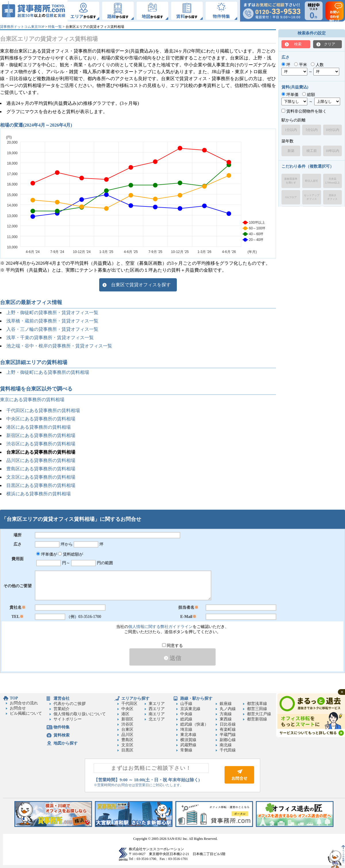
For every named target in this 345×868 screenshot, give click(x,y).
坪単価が (47, 554)
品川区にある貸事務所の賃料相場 (41, 460)
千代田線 (228, 750)
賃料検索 (62, 735)
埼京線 (186, 729)
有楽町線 (228, 729)
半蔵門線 (228, 735)
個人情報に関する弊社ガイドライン (160, 627)
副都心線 (228, 740)
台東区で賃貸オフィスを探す (141, 285)
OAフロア (291, 197)
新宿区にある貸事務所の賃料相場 (41, 435)
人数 (317, 65)
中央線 (186, 714)
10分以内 (332, 130)
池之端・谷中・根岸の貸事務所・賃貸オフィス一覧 (59, 346)
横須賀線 (188, 740)
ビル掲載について (26, 713)
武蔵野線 (188, 745)
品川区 (127, 735)
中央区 (127, 709)
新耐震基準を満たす (291, 181)
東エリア (157, 704)
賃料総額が (71, 554)
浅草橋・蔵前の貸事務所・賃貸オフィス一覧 (52, 321)
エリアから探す (135, 698)
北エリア (157, 719)
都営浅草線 (257, 704)
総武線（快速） (194, 724)
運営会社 (62, 698)
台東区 (127, 729)
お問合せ (18, 708)
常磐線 (186, 750)
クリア (330, 44)
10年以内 (332, 151)
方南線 (226, 714)
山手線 (186, 704)
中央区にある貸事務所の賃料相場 (41, 419)
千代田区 (129, 704)
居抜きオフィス (332, 197)
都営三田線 (257, 709)
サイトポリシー (68, 719)
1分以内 (291, 130)
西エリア (157, 709)
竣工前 (312, 151)
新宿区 (127, 719)
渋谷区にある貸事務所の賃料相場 (41, 444)
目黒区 (127, 750)
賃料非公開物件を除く (304, 111)
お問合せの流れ (24, 703)
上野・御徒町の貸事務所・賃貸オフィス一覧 (52, 313)
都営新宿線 (257, 719)
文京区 (127, 745)
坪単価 (290, 95)
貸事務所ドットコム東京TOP (22, 27)
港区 (125, 714)
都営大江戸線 (259, 714)
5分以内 (312, 130)
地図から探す (66, 743)
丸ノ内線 (228, 709)
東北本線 (188, 735)
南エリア (157, 714)
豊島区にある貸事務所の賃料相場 (41, 469)
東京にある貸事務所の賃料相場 (32, 400)
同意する (173, 646)
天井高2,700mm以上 (332, 181)
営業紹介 (62, 709)
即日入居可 (312, 181)
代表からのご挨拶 (70, 704)
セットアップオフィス (312, 197)
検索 (298, 44)
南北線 (226, 745)
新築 (291, 151)
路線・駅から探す (196, 698)
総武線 (186, 719)
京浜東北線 (190, 709)
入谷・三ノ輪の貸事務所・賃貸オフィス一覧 (52, 329)
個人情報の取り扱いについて (80, 714)
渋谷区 (127, 724)
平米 (301, 65)
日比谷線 (228, 724)
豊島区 (127, 740)
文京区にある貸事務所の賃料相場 (41, 477)
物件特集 (62, 727)
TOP (14, 698)
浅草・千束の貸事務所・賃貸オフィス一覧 (50, 338)
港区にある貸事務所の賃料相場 (39, 427)
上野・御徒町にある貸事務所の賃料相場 (48, 372)
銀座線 (226, 704)
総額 (309, 95)
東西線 (226, 719)
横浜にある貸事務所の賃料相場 (39, 494)
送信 (172, 658)
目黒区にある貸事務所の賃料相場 (41, 485)
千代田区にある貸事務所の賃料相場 (43, 410)
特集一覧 (55, 27)
